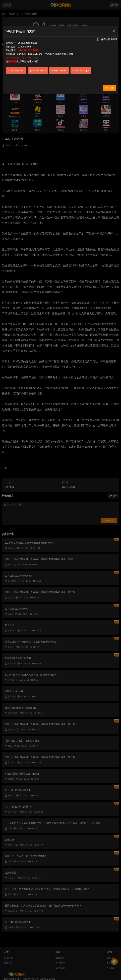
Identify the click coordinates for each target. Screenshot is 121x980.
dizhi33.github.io (59, 71)
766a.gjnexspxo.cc (28, 43)
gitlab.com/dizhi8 (38, 71)
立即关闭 (109, 88)
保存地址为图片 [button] (107, 39)
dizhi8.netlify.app (81, 71)
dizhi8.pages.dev (16, 71)
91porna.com (25, 47)
